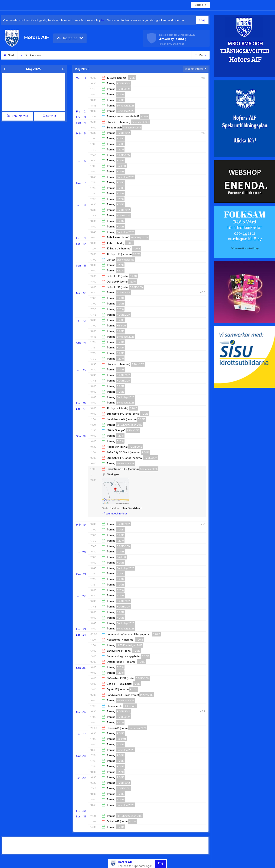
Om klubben (31, 55)
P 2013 (144, 117)
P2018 (120, 265)
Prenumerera (17, 116)
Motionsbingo (124, 55)
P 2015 (121, 144)
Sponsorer (77, 55)
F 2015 (121, 100)
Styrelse (100, 55)
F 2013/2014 (124, 89)
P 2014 (121, 138)
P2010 (132, 78)
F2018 (120, 271)
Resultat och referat (115, 514)
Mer (200, 55)
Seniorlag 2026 (126, 106)
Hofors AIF (130, 706)
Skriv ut (49, 116)
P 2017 (120, 95)
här (103, 20)
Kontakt (54, 55)
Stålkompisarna (132, 128)
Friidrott (121, 166)
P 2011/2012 (123, 83)
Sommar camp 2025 (157, 55)
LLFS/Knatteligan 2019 (130, 425)
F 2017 (120, 194)
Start (9, 55)
